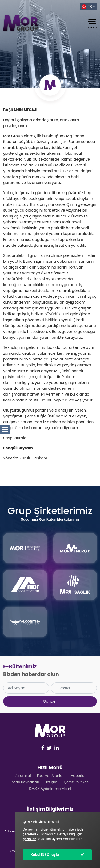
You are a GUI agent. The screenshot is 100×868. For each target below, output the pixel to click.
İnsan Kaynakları (25, 782)
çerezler (29, 839)
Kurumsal (23, 776)
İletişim (51, 782)
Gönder (50, 701)
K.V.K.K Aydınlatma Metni (50, 789)
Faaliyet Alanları (51, 776)
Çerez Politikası (77, 782)
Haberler (78, 776)
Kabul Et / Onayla (45, 855)
